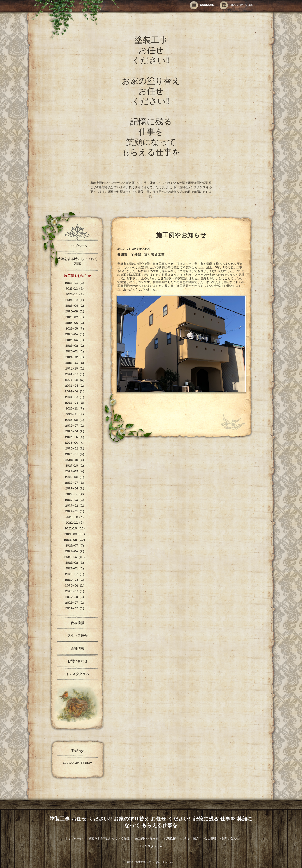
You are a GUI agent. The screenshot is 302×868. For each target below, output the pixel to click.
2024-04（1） (75, 392)
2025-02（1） (75, 346)
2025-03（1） (75, 340)
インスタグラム (79, 674)
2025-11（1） (75, 295)
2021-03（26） (75, 557)
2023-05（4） (75, 437)
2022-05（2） (75, 495)
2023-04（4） (75, 443)
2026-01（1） (75, 283)
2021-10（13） (75, 529)
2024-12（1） (75, 358)
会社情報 (77, 649)
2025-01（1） (75, 352)
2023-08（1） (75, 420)
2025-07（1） (75, 318)
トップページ (78, 247)
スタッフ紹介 (78, 636)
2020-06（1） (75, 575)
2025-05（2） (75, 329)
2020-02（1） (75, 592)
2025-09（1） (75, 306)
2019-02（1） (75, 609)
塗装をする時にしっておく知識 (77, 262)
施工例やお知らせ (77, 276)
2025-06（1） (75, 323)
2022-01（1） (75, 512)
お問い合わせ (78, 662)
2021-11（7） (75, 523)
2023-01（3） (75, 455)
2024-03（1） (75, 397)
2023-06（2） (75, 432)
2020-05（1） (75, 580)
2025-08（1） (75, 312)
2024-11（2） (75, 363)
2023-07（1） (75, 426)
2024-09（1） (75, 375)
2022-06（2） (75, 489)
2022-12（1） (75, 460)
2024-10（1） (75, 369)
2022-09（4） (75, 472)
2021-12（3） (75, 517)
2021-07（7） (75, 546)
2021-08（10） (75, 540)
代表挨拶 (77, 623)
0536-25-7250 (236, 6)
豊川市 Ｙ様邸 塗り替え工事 (141, 255)
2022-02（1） (75, 506)
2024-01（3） (75, 403)
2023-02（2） (75, 449)
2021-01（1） (75, 569)
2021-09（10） (75, 535)
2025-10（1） (75, 300)
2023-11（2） (75, 415)
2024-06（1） (75, 386)
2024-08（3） (75, 380)
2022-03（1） (75, 500)
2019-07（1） (75, 603)
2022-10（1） (75, 466)
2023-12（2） (75, 409)
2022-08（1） (75, 477)
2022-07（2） (75, 483)
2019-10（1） (75, 597)
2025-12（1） (75, 289)
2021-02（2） (75, 563)
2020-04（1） (75, 586)
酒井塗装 (140, 862)
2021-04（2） (75, 552)
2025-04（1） (75, 335)
